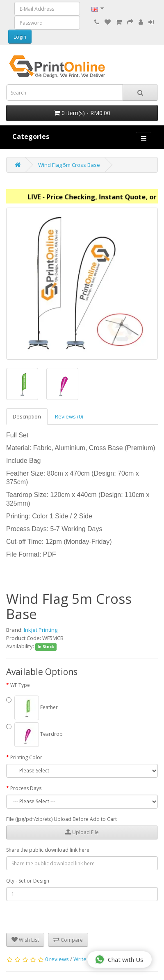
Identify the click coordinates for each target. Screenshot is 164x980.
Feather (32, 708)
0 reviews (57, 959)
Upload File (82, 832)
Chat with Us (119, 959)
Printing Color (26, 757)
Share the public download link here (48, 850)
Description (27, 416)
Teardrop (34, 735)
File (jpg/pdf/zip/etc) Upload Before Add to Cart (61, 819)
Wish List (25, 940)
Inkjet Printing (41, 630)
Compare (68, 940)
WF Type (20, 685)
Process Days (26, 788)
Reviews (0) (69, 416)
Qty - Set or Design (28, 881)
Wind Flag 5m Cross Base (69, 165)
